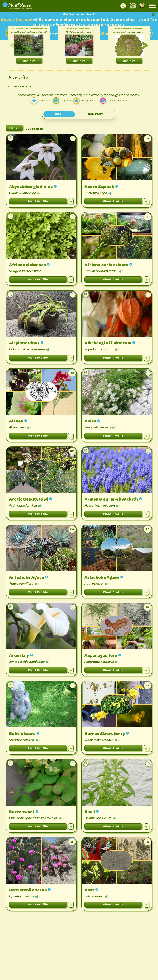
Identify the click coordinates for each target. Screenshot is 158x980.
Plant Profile (38, 201)
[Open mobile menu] (152, 6)
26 (148, 529)
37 (72, 451)
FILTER (14, 128)
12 (148, 842)
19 (147, 607)
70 (72, 373)
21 (148, 138)
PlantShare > (12, 86)
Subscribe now (17, 20)
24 (72, 529)
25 (147, 685)
